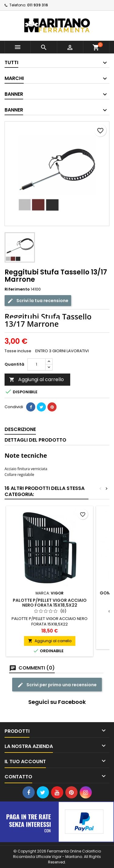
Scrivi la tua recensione (38, 300)
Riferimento (17, 289)
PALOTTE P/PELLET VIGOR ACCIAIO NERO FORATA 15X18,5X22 (50, 603)
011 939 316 (38, 5)
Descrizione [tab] (20, 429)
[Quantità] (36, 364)
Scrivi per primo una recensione (57, 685)
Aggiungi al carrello (36, 379)
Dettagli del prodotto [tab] (35, 440)
